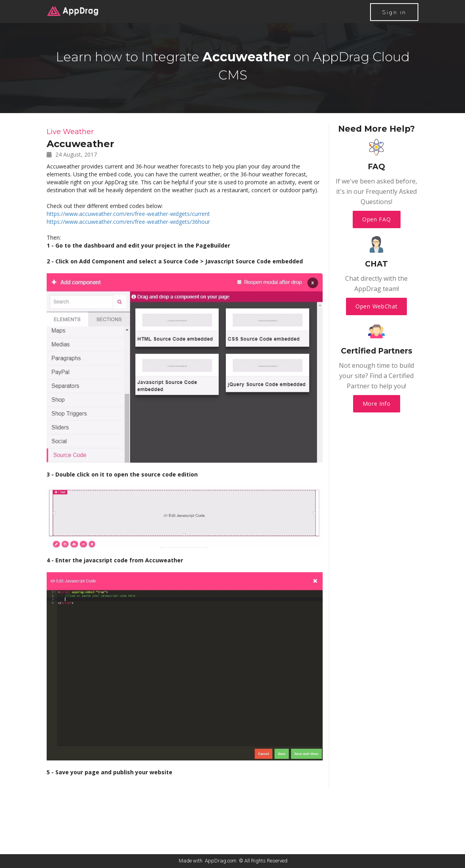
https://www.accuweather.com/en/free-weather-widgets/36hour (128, 222)
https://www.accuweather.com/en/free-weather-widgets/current (128, 214)
